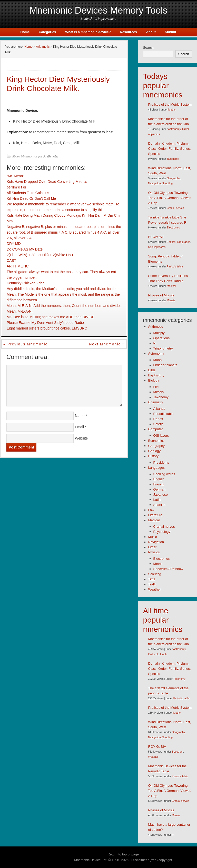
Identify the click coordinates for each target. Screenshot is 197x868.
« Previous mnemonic (26, 344)
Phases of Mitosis (161, 295)
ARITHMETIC (18, 266)
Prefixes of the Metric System (170, 104)
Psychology (162, 532)
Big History (156, 375)
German (159, 489)
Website (81, 438)
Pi (155, 343)
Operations (162, 338)
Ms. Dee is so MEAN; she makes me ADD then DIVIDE (51, 317)
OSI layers (161, 436)
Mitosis (171, 300)
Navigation (155, 183)
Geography (173, 178)
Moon (158, 360)
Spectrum (178, 752)
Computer (156, 429)
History (153, 456)
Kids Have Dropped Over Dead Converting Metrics (47, 182)
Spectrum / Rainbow (168, 569)
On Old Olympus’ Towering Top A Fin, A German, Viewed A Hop (170, 198)
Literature (155, 515)
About (151, 32)
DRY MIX (14, 244)
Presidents (161, 462)
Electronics (173, 228)
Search (148, 48)
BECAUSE (156, 237)
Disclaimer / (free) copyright (152, 860)
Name (80, 416)
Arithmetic (51, 156)
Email (79, 427)
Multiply (159, 333)
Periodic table (175, 267)
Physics (154, 552)
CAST (11, 261)
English (171, 242)
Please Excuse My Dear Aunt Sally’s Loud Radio (45, 323)
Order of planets (165, 365)
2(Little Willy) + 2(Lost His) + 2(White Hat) (40, 255)
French (159, 484)
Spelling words (157, 247)
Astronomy (174, 129)
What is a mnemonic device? (88, 32)
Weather (155, 589)
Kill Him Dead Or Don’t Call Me (31, 198)
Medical (171, 286)
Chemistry (156, 402)
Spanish (159, 505)
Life (156, 387)
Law (151, 510)
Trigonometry (163, 348)
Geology (154, 451)
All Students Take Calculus (28, 193)
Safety (158, 424)
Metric (172, 110)
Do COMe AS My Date (25, 249)
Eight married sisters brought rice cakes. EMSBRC (47, 328)
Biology (154, 380)
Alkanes (159, 409)
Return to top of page (123, 854)
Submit (171, 32)
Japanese (161, 495)
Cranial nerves (175, 208)
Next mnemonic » (107, 344)
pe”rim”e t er (16, 187)
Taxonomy (173, 159)
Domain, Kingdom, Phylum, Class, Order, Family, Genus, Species (170, 149)
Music (153, 537)
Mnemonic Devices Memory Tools (98, 10)
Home (25, 32)
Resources (128, 32)
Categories (47, 32)
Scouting (168, 183)
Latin (157, 500)
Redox (158, 419)
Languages (184, 242)
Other (152, 547)
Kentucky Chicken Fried (26, 283)
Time (152, 579)
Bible (152, 370)
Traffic (153, 584)
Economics (156, 441)
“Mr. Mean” (15, 176)
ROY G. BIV (157, 747)
